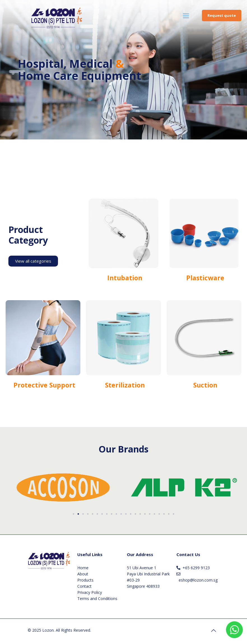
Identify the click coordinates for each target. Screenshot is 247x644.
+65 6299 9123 (196, 568)
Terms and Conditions (97, 599)
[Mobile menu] (186, 15)
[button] (74, 514)
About (83, 574)
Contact (84, 586)
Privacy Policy (90, 592)
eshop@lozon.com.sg (198, 580)
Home (83, 568)
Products (85, 580)
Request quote (222, 15)
